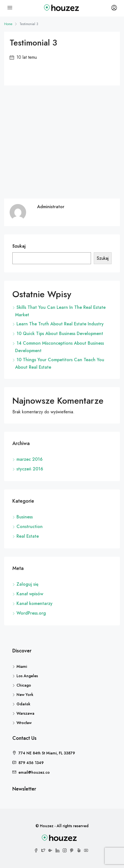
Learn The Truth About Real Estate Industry (60, 324)
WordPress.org (31, 613)
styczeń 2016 (30, 469)
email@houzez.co (34, 772)
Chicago (24, 685)
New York (25, 695)
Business (25, 517)
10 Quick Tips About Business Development (60, 333)
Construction (30, 527)
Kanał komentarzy (35, 603)
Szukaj (19, 246)
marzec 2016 (30, 459)
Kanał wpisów (30, 594)
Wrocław (24, 723)
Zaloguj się (27, 584)
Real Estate (28, 536)
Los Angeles (27, 676)
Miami (22, 666)
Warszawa (25, 713)
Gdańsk (23, 704)
